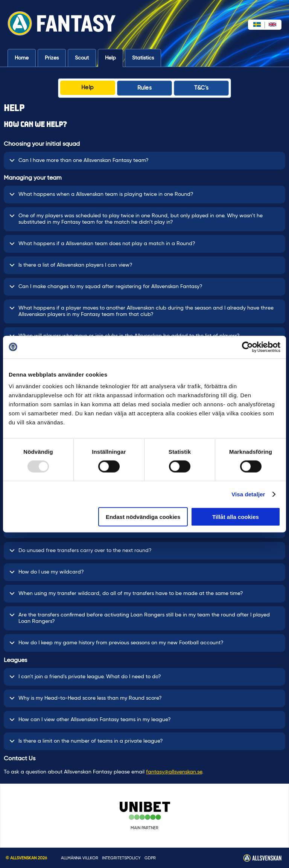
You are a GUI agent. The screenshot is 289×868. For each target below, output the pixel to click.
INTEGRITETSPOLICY (121, 858)
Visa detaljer (248, 494)
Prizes (52, 58)
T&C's (202, 88)
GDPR (150, 858)
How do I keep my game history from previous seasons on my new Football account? (116, 643)
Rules (145, 88)
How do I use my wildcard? (47, 572)
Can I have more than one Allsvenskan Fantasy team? (79, 161)
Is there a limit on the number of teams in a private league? (86, 741)
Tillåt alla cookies (236, 517)
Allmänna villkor (80, 858)
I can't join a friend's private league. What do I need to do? (85, 677)
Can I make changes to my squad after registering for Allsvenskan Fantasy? (106, 287)
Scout (82, 58)
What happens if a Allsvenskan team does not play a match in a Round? (102, 244)
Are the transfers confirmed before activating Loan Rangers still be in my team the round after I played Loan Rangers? (140, 618)
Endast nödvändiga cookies (143, 517)
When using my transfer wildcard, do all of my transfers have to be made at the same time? (126, 594)
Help (110, 58)
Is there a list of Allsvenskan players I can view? (71, 265)
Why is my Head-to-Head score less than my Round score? (86, 698)
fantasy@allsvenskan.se (174, 772)
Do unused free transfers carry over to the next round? (81, 551)
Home (22, 58)
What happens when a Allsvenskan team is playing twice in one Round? (101, 194)
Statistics (143, 58)
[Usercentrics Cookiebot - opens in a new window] (247, 347)
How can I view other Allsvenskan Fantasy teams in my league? (90, 720)
